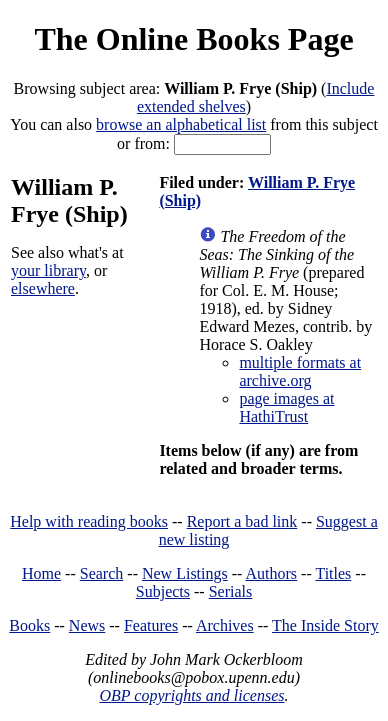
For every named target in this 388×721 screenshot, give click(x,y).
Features (151, 625)
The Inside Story (325, 625)
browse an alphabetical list (181, 124)
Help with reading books (89, 521)
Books (29, 625)
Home (41, 573)
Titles (333, 573)
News (87, 625)
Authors (272, 573)
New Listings (185, 573)
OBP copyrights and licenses (191, 695)
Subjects (163, 591)
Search (102, 573)
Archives (225, 625)
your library (48, 270)
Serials (231, 591)
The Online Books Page (193, 39)
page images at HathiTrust (286, 407)
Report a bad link (242, 521)
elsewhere (43, 288)
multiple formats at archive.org (300, 371)
